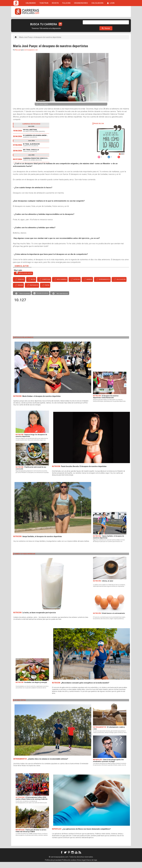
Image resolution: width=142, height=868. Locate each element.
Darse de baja (92, 866)
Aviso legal (81, 866)
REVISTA (55, 21)
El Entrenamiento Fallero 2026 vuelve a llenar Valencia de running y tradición (32, 804)
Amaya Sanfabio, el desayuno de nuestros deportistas (42, 542)
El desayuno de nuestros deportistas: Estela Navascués (106, 403)
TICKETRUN (44, 21)
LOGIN (111, 21)
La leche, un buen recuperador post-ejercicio (39, 619)
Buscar (106, 34)
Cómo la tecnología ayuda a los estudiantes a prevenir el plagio (108, 767)
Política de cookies (69, 866)
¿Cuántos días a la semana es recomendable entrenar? (48, 765)
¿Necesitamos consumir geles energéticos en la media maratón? (85, 689)
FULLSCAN (66, 21)
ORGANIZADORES (81, 21)
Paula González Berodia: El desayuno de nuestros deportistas (84, 472)
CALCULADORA (97, 21)
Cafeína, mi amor (107, 587)
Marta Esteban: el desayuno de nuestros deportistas (41, 402)
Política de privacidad (53, 866)
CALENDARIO (31, 21)
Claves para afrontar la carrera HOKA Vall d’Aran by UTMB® (31, 837)
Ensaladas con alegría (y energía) (36, 688)
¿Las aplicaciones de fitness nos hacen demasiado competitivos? (86, 835)
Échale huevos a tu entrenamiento (113, 619)
